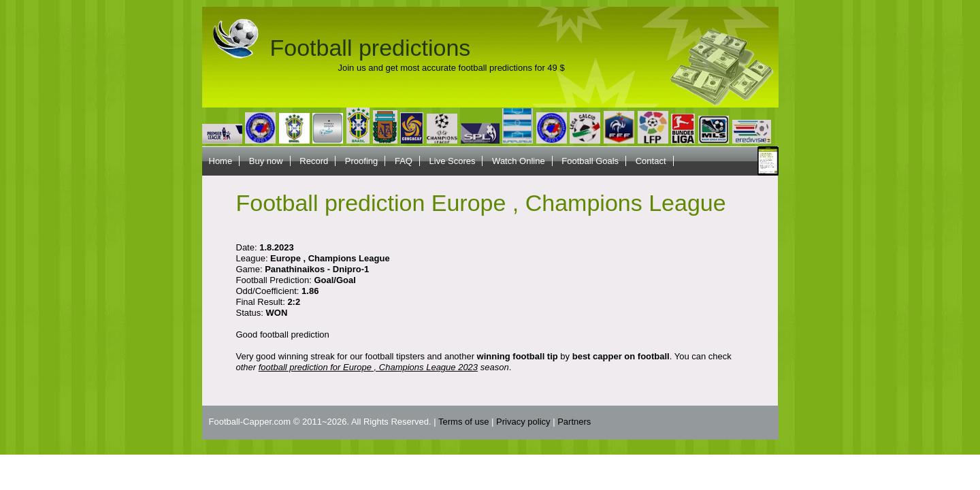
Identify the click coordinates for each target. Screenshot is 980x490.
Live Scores (453, 161)
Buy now (266, 161)
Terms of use (463, 422)
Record (314, 161)
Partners (574, 422)
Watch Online (519, 161)
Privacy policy (523, 422)
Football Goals (590, 161)
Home (221, 161)
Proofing (361, 161)
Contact (651, 161)
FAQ (404, 161)
